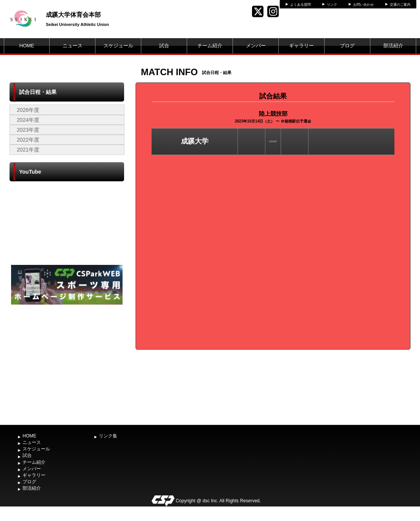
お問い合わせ (363, 5)
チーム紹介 (210, 46)
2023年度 (28, 130)
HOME (27, 46)
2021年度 (28, 150)
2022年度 (28, 140)
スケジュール (118, 46)
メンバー (256, 46)
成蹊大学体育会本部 (73, 15)
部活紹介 (393, 46)
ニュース (73, 46)
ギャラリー (301, 46)
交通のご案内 (400, 5)
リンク (332, 5)
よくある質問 (300, 5)
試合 (164, 46)
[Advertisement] (67, 364)
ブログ (347, 46)
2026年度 (28, 110)
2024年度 (28, 120)
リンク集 (108, 436)
